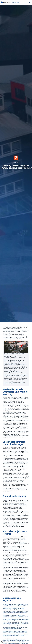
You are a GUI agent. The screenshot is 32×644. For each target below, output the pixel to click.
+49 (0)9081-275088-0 (16, 2)
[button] (30, 2)
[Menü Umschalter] (25, 2)
